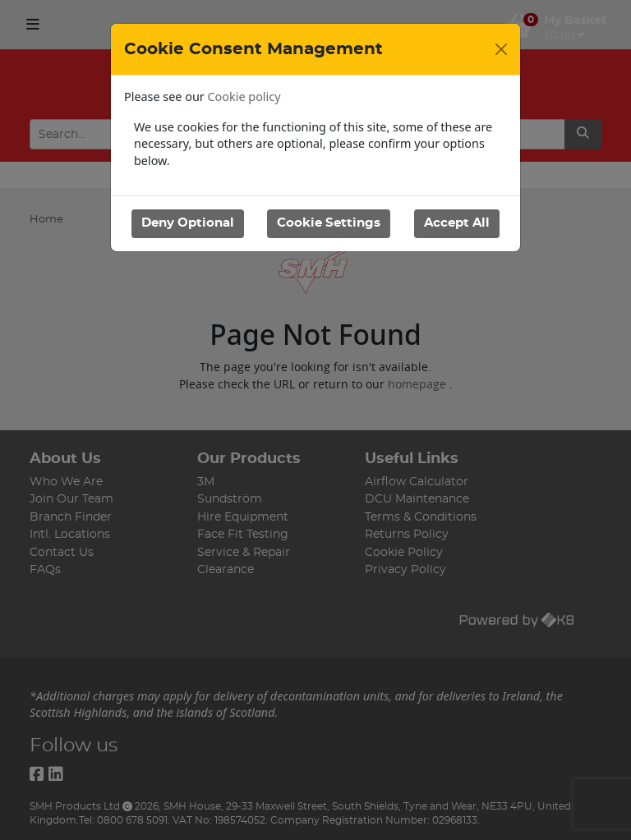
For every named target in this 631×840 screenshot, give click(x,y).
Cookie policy (244, 96)
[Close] (501, 49)
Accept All (457, 223)
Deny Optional (188, 223)
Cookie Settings (329, 223)
